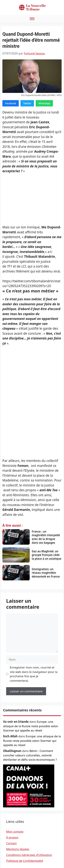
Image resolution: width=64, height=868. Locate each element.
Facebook (11, 103)
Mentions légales (18, 849)
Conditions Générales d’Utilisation (29, 855)
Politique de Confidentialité (25, 861)
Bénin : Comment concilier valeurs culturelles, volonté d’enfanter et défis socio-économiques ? (30, 755)
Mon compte (15, 832)
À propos (12, 837)
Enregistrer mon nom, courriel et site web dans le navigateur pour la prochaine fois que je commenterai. (34, 674)
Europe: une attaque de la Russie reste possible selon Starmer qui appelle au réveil (31, 726)
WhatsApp (44, 103)
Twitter (27, 103)
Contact (11, 843)
